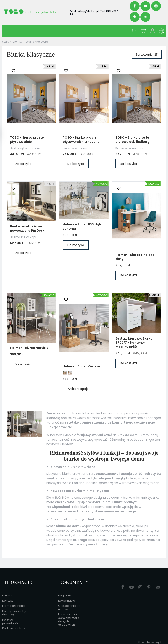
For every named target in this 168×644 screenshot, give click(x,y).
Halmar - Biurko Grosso (81, 367)
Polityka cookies (14, 626)
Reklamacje (67, 598)
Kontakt (8, 598)
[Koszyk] (144, 31)
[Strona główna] (35, 12)
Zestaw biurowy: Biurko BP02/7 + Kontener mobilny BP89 (134, 343)
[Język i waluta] (162, 31)
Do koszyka (23, 164)
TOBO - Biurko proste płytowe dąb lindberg (132, 140)
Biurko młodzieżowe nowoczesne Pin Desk (27, 229)
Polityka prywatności (11, 619)
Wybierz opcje (78, 389)
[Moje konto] (153, 31)
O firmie (8, 593)
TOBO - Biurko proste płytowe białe (27, 140)
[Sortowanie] (146, 55)
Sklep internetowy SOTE (152, 640)
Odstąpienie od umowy (69, 605)
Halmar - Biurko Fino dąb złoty (135, 258)
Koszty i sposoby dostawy (14, 610)
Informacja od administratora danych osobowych (69, 617)
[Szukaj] (135, 31)
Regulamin (66, 593)
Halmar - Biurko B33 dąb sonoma (82, 227)
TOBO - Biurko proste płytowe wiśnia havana (81, 140)
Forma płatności (14, 603)
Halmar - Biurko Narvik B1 (30, 348)
